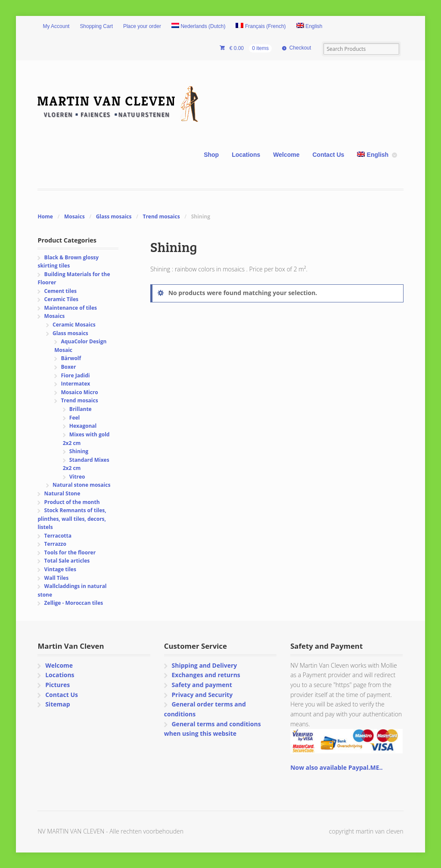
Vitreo (77, 477)
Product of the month (72, 502)
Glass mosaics (114, 216)
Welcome (286, 155)
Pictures (57, 685)
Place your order (142, 26)
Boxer (68, 367)
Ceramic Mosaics (74, 325)
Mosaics (75, 216)
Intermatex (75, 384)
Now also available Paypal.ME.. (336, 767)
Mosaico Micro (79, 392)
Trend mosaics (161, 216)
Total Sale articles (67, 561)
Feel (75, 418)
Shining (79, 451)
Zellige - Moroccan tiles (74, 603)
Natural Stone (62, 493)
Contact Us (328, 155)
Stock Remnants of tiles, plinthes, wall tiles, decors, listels (72, 519)
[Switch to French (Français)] (261, 27)
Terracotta (58, 536)
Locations (246, 155)
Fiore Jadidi (75, 375)
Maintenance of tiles (71, 308)
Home (45, 216)
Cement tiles (61, 291)
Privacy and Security (202, 695)
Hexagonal (83, 426)
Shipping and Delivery (204, 665)
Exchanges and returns (206, 675)
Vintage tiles (60, 569)
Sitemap (57, 704)
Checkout (300, 48)
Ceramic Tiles (61, 299)
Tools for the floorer (70, 552)
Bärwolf (71, 358)
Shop (211, 155)
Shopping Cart (96, 26)
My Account (56, 26)
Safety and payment (202, 685)
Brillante (81, 409)
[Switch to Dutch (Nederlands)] (199, 27)
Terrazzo (55, 544)
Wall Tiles (57, 578)
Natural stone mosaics (81, 485)
